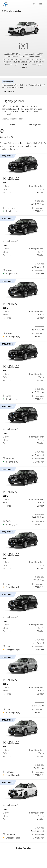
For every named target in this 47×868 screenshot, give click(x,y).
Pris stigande (35, 125)
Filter (12, 125)
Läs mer (9, 92)
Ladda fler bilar (23, 848)
